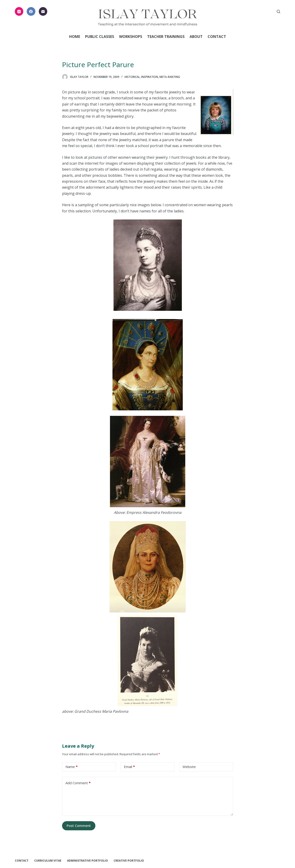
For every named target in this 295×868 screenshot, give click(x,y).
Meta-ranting (170, 77)
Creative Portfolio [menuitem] (129, 861)
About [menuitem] (196, 37)
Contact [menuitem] (217, 37)
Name (72, 767)
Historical (132, 77)
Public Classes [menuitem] (100, 37)
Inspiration (150, 77)
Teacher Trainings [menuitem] (166, 37)
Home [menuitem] (75, 37)
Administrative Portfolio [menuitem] (87, 861)
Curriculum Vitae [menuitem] (48, 861)
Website (189, 767)
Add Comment (78, 783)
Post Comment (79, 826)
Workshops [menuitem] (131, 37)
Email (129, 767)
